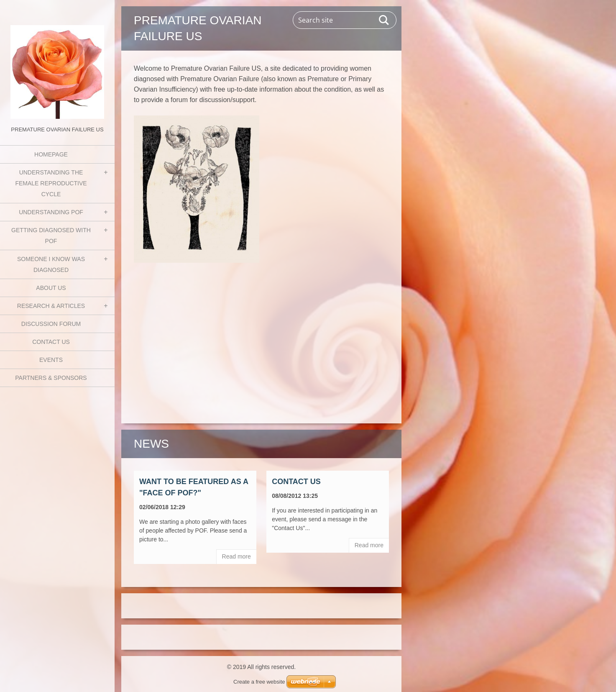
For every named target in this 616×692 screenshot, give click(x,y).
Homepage (51, 154)
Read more (236, 556)
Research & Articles (51, 306)
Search (384, 20)
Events (51, 360)
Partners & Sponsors (51, 378)
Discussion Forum (51, 324)
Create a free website (259, 682)
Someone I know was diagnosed (51, 264)
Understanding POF (51, 212)
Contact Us (51, 342)
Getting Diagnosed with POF (51, 236)
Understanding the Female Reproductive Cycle (51, 183)
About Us (51, 288)
